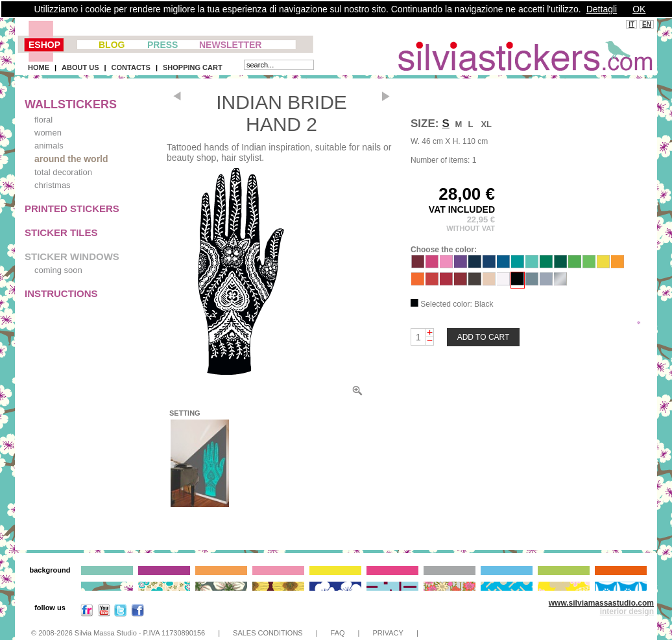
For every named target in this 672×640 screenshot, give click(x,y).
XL (486, 124)
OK (639, 9)
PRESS (162, 45)
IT (631, 24)
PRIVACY (388, 633)
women (48, 133)
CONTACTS (131, 67)
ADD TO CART (484, 337)
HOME (39, 67)
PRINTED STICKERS (72, 208)
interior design (627, 611)
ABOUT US (80, 67)
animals (49, 146)
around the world (71, 159)
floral (43, 120)
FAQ (338, 633)
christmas (53, 185)
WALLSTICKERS (71, 104)
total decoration (63, 172)
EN (647, 24)
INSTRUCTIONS (61, 293)
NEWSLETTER (230, 45)
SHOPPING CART (193, 67)
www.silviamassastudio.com (601, 603)
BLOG (112, 45)
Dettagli (602, 9)
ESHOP (44, 45)
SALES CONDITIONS (268, 633)
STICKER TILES (61, 232)
